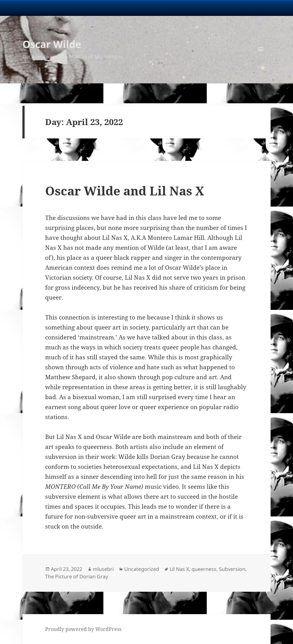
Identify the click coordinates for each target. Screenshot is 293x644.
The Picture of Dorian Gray (77, 576)
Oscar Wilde (52, 44)
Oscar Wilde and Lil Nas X (125, 191)
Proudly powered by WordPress (83, 629)
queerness (204, 569)
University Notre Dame (57, 8)
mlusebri (103, 569)
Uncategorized (142, 569)
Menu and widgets (261, 59)
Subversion (232, 569)
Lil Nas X (179, 569)
